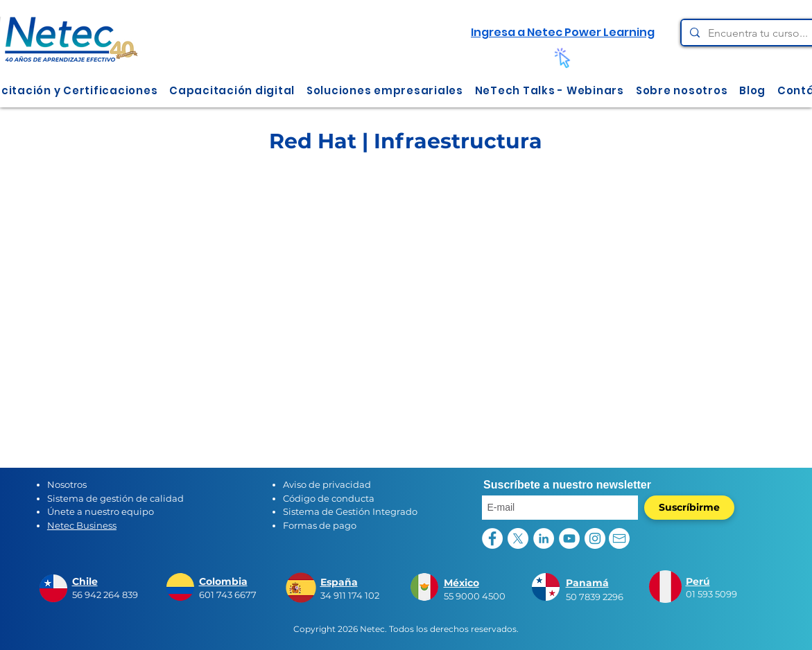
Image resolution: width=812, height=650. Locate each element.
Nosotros (67, 484)
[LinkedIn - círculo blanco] (544, 538)
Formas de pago (320, 525)
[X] (518, 538)
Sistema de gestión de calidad (115, 498)
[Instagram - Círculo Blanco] (595, 538)
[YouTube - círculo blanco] (569, 538)
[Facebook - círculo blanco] (492, 538)
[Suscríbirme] (689, 508)
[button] (232, 90)
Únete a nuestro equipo (101, 511)
